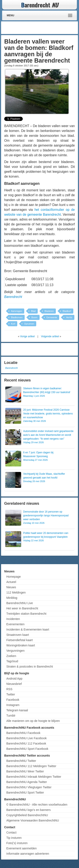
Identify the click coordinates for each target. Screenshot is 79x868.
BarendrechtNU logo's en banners (28, 810)
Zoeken (11, 656)
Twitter (11, 694)
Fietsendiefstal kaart (19, 640)
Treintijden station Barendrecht (26, 614)
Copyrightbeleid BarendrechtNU (27, 815)
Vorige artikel (27, 336)
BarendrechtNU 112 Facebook (26, 743)
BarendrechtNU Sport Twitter (25, 793)
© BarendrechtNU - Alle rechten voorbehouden (37, 805)
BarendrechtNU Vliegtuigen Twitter (29, 787)
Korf (13, 324)
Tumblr (11, 716)
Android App (14, 679)
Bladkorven (17, 317)
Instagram (13, 705)
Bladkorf (67, 311)
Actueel (11, 582)
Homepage (14, 577)
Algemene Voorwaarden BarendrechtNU (33, 820)
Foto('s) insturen (17, 843)
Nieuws (11, 587)
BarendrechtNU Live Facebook (26, 738)
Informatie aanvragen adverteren (28, 854)
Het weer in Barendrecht (22, 608)
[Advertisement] (43, 28)
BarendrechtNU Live (20, 603)
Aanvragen (17, 311)
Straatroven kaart (18, 635)
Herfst (69, 317)
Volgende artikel (50, 336)
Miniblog (12, 598)
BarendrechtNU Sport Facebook (27, 749)
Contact (11, 832)
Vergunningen (15, 651)
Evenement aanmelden (21, 848)
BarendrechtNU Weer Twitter (25, 771)
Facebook (13, 700)
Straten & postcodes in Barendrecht (30, 666)
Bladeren (49, 311)
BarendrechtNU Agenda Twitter (27, 782)
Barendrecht (13, 297)
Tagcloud (12, 661)
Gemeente (52, 317)
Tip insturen (14, 838)
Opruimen (29, 324)
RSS (9, 689)
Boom (34, 317)
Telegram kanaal (17, 710)
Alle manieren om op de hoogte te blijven (33, 721)
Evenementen (15, 624)
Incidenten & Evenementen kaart (28, 629)
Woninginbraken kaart (21, 645)
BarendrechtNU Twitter (21, 761)
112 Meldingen (16, 592)
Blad (33, 311)
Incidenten (13, 619)
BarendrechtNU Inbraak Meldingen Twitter (34, 777)
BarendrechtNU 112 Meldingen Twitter (31, 766)
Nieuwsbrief (14, 684)
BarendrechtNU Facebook (23, 733)
